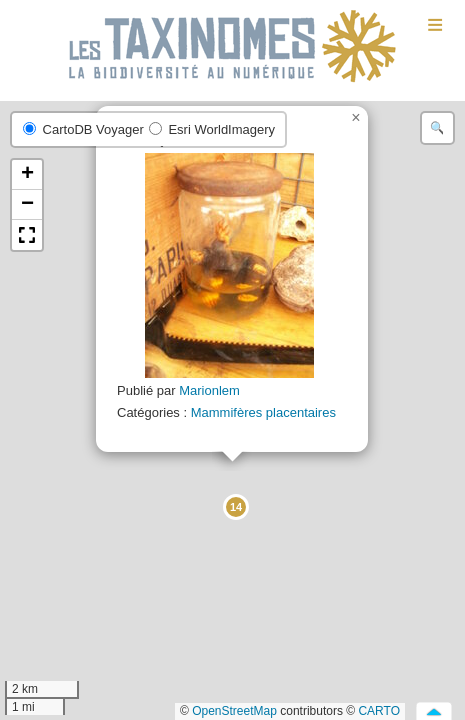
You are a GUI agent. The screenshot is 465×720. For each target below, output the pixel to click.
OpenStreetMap (234, 711)
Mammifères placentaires (263, 412)
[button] (235, 506)
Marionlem (209, 390)
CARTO (379, 711)
